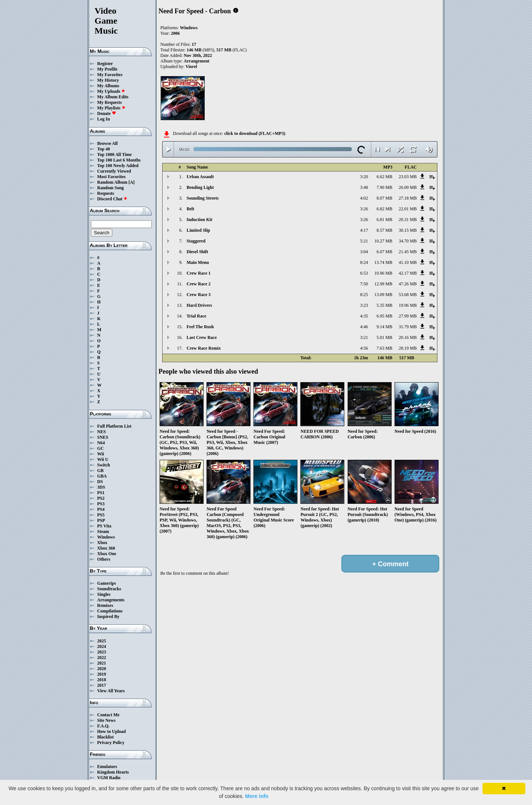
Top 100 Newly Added (118, 166)
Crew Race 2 (199, 284)
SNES (103, 437)
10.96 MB (383, 273)
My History (108, 80)
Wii (100, 454)
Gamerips (107, 583)
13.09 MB (383, 295)
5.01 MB (384, 337)
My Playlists (111, 108)
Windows (106, 537)
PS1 (101, 493)
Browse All (107, 143)
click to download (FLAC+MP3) (255, 133)
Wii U (103, 459)
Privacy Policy (111, 743)
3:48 (364, 187)
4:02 (364, 198)
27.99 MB (408, 316)
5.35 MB (384, 305)
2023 (102, 652)
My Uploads (111, 91)
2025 (102, 641)
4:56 (364, 348)
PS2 (101, 498)
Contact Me (108, 715)
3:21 (364, 337)
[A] (132, 182)
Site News (106, 720)
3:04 (364, 252)
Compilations (110, 611)
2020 (102, 669)
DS (100, 482)
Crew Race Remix (204, 348)
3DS (101, 487)
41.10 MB (408, 262)
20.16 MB (408, 337)
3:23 (364, 305)
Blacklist (105, 737)
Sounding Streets (203, 198)
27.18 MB (408, 198)
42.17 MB (408, 273)
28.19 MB (408, 348)
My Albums (108, 86)
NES (101, 432)
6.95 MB (384, 316)
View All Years (111, 691)
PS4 (101, 509)
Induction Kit (199, 220)
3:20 (364, 177)
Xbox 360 (106, 548)
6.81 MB (384, 220)
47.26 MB (408, 284)
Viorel (191, 67)
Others (104, 559)
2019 (102, 674)
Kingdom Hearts (113, 772)
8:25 (364, 295)
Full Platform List (114, 426)
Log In (103, 119)
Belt (190, 209)
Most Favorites (111, 177)
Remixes (105, 605)
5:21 (364, 241)
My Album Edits (113, 97)
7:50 (364, 284)
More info (257, 796)
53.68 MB (408, 295)
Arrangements (111, 600)
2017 (102, 685)
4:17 (364, 230)
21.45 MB (408, 252)
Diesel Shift (197, 252)
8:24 (364, 262)
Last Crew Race (202, 337)
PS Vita (104, 526)
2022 (102, 658)
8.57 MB (384, 230)
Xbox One (107, 554)
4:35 (364, 316)
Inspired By (108, 617)
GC (100, 448)
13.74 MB (383, 262)
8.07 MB (384, 198)
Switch (104, 465)
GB (100, 471)
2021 (102, 663)
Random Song (110, 188)
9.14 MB (384, 327)
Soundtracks (109, 589)
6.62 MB (384, 177)
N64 (101, 443)
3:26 (364, 209)
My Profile (107, 69)
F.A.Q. (103, 726)
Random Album (112, 182)
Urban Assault (200, 177)
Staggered (196, 241)
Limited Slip (198, 230)
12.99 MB (383, 284)
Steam (103, 531)
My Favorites (110, 75)
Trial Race (196, 316)
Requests (106, 193)
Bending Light (200, 187)
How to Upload (111, 731)
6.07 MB (384, 252)
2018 (102, 680)
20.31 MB (408, 220)
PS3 (101, 504)
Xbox (102, 543)
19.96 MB (408, 305)
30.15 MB (408, 230)
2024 (102, 646)
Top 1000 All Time (114, 154)
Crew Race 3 (199, 295)
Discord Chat (112, 199)
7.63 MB (384, 348)
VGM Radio (109, 778)
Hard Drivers (199, 305)
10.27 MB (383, 241)
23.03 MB (408, 177)
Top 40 (104, 149)
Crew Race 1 (199, 273)
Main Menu (198, 262)
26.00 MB (408, 187)
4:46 (364, 327)
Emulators (107, 767)
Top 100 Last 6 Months (119, 160)
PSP (101, 520)
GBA (102, 476)
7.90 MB (384, 187)
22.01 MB (408, 209)
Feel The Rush (200, 327)
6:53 (364, 273)
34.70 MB (408, 241)
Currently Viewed (114, 171)
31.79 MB (408, 327)
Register (105, 64)
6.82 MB (384, 209)
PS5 (101, 515)
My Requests (109, 102)
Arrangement (196, 61)
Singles (104, 594)
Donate (107, 113)
